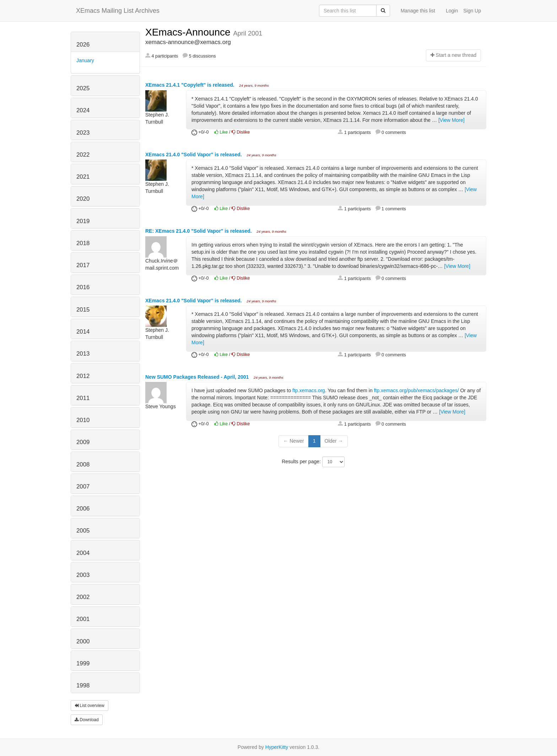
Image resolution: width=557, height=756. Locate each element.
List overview (90, 706)
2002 (83, 597)
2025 (83, 88)
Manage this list (418, 11)
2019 (83, 221)
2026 (83, 45)
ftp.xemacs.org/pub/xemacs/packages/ (417, 390)
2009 (83, 442)
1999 (83, 663)
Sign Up (472, 11)
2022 (83, 155)
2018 (83, 243)
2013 (83, 354)
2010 (83, 420)
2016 (83, 287)
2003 (83, 575)
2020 (83, 199)
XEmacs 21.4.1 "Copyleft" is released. (191, 85)
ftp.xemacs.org (309, 390)
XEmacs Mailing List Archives (118, 11)
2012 (83, 376)
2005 (83, 531)
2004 (83, 553)
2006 (83, 509)
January (85, 60)
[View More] (451, 120)
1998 (83, 685)
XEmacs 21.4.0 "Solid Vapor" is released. (194, 155)
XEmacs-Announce (189, 32)
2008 (83, 465)
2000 (83, 641)
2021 (83, 177)
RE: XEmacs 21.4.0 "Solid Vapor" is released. (199, 231)
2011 (83, 398)
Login (452, 11)
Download (87, 720)
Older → (334, 441)
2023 (83, 133)
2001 (83, 619)
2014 (83, 332)
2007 (83, 487)
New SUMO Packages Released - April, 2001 (198, 377)
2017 (83, 265)
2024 (83, 110)
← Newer (293, 441)
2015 (83, 310)
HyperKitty (277, 747)
